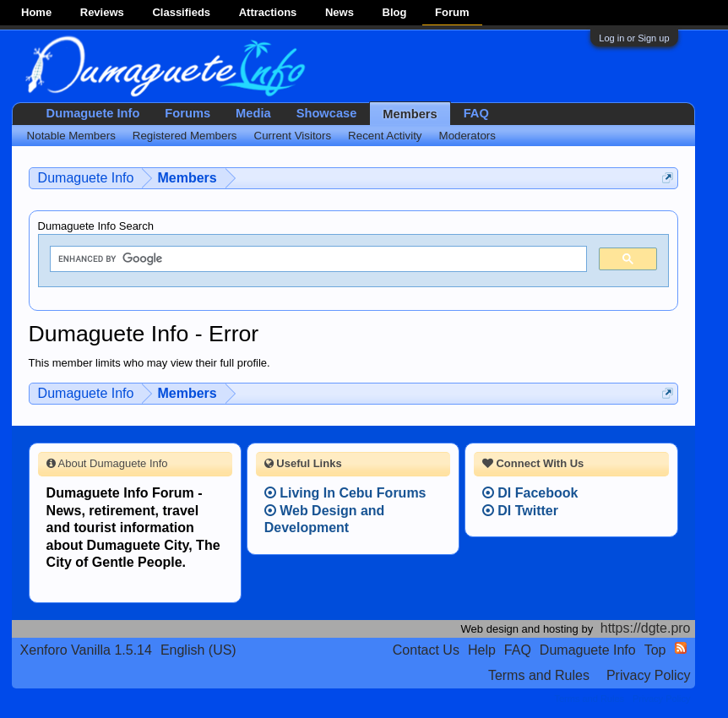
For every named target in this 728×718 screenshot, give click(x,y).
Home (36, 12)
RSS (681, 648)
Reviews (102, 12)
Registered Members (185, 136)
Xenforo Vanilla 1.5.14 (86, 650)
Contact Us (426, 650)
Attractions (268, 12)
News (340, 12)
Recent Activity (385, 136)
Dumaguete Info (93, 113)
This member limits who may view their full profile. (149, 363)
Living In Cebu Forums (345, 493)
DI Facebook (530, 493)
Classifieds (181, 12)
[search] (317, 259)
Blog (395, 12)
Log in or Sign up (634, 38)
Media (253, 113)
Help (482, 650)
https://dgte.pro (646, 628)
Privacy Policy (649, 675)
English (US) (198, 650)
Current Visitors (293, 136)
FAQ (476, 113)
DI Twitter (520, 511)
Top (655, 650)
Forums (187, 113)
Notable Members (71, 136)
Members (410, 114)
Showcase (327, 113)
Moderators (467, 136)
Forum (452, 12)
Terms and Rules (539, 675)
